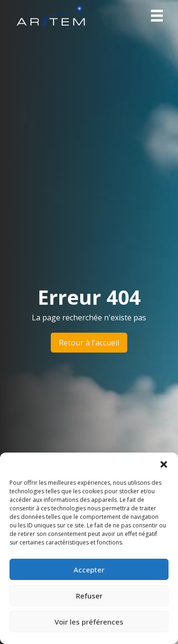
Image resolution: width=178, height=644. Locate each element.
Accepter (89, 570)
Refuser (89, 596)
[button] (164, 464)
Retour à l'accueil (89, 343)
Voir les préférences (89, 622)
